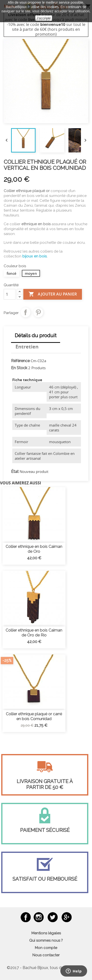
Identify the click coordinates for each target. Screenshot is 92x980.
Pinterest (38, 312)
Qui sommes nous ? (46, 940)
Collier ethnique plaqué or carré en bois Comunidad (34, 716)
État (15, 472)
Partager (26, 312)
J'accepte (44, 18)
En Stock (19, 368)
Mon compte (46, 948)
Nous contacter (46, 955)
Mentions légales (46, 933)
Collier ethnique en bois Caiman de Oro (34, 549)
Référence (20, 361)
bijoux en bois (34, 256)
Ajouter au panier (53, 294)
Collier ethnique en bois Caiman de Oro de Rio (34, 633)
